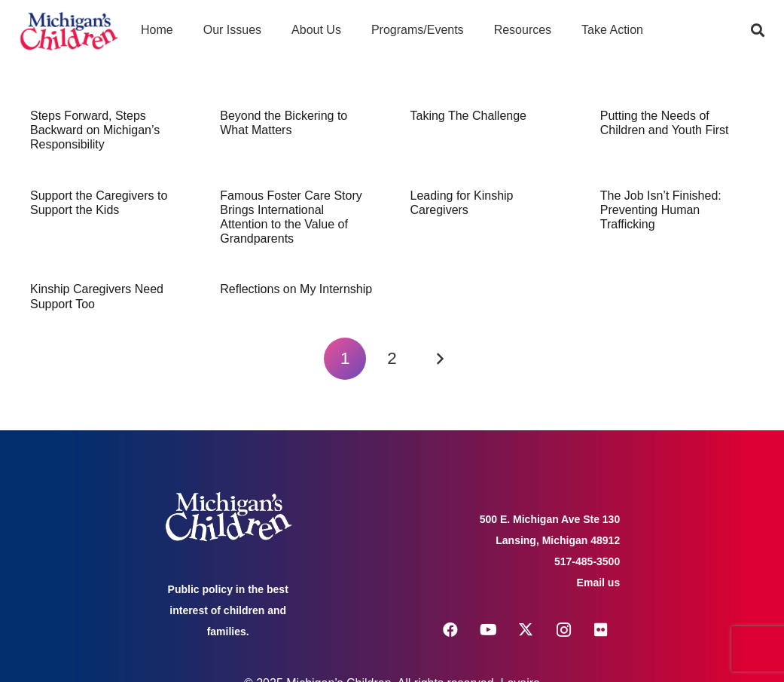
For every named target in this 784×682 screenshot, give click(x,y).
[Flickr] (601, 630)
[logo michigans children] (69, 31)
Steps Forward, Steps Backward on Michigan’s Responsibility (95, 130)
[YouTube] (488, 630)
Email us (599, 583)
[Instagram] (563, 630)
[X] (526, 630)
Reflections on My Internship (296, 289)
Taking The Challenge (468, 116)
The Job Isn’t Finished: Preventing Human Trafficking (661, 210)
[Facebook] (450, 630)
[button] (758, 30)
